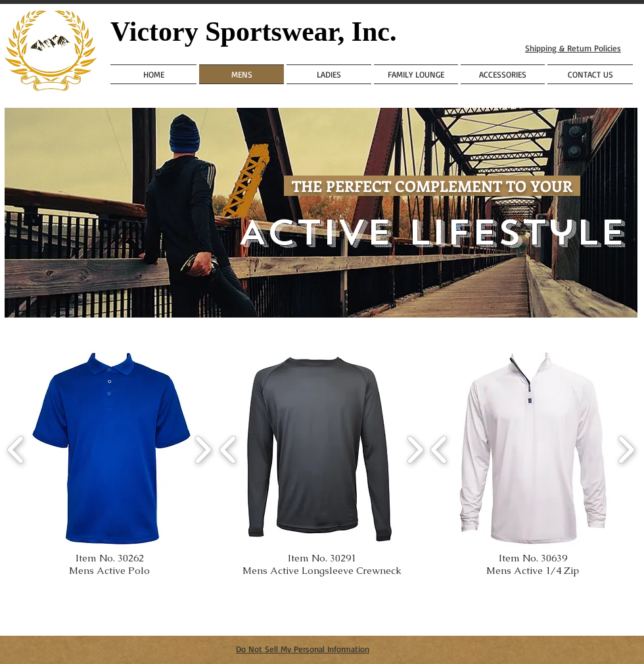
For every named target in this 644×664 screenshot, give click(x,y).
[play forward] (203, 450)
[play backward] (16, 450)
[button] (111, 450)
